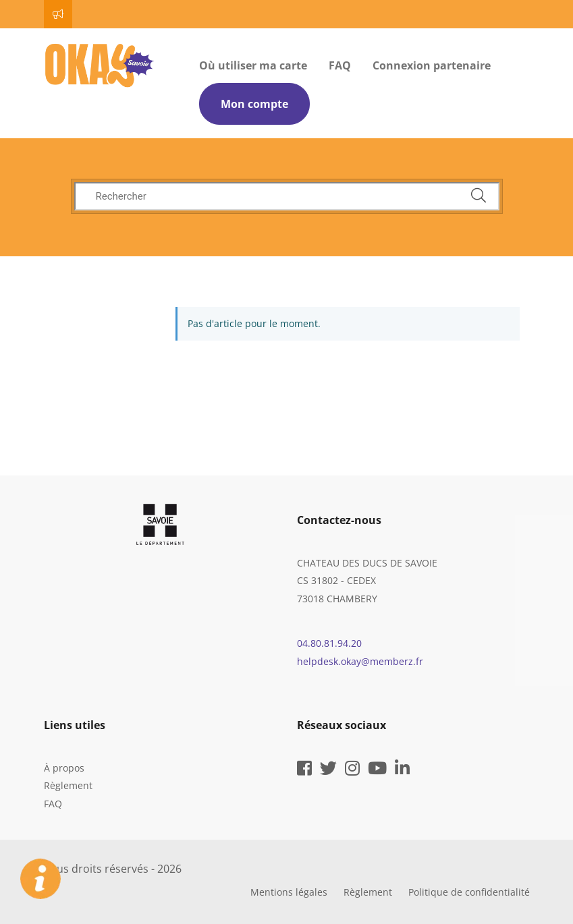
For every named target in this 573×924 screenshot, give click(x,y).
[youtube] (377, 771)
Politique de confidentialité (469, 892)
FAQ (340, 65)
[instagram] (352, 771)
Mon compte (254, 104)
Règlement (68, 785)
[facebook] (304, 771)
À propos (64, 768)
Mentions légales (289, 892)
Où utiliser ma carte (253, 65)
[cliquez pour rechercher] (479, 196)
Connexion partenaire (432, 65)
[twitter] (328, 771)
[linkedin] (402, 771)
